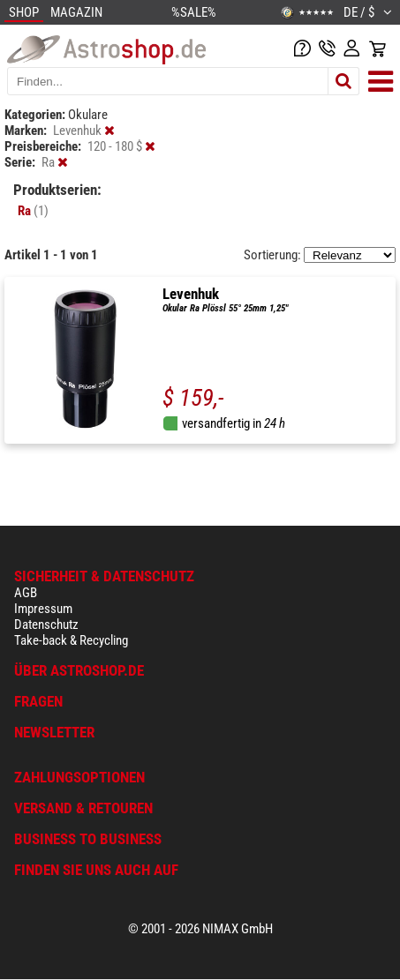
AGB (26, 593)
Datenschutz (46, 625)
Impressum (43, 609)
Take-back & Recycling (71, 640)
